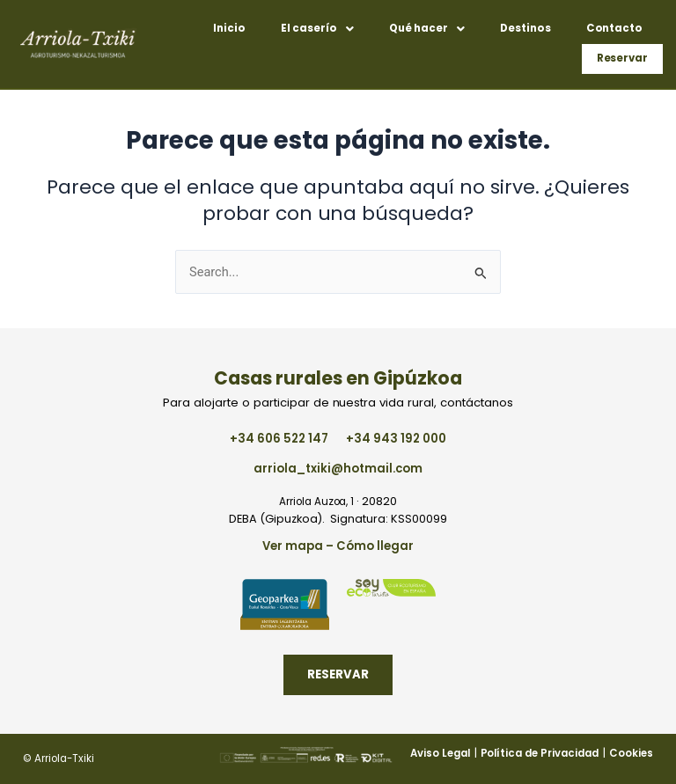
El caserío (317, 28)
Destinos (525, 28)
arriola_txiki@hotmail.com (338, 469)
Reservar (623, 58)
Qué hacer (427, 28)
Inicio (229, 28)
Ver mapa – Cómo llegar (338, 546)
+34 (279, 439)
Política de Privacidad (540, 753)
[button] (317, 29)
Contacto (615, 28)
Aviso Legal (440, 753)
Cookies (631, 753)
